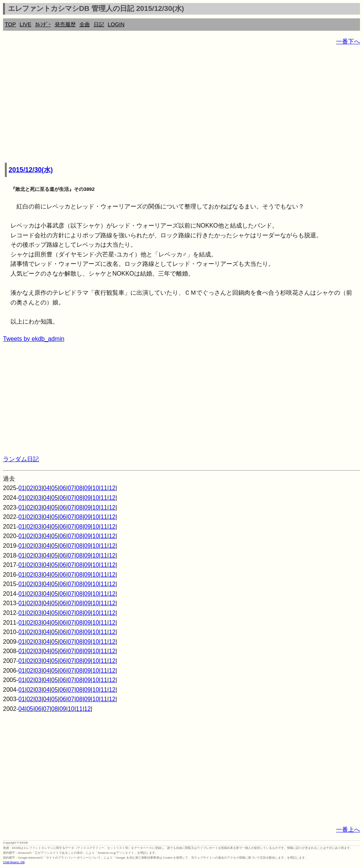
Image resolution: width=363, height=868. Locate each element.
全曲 (85, 24)
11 (104, 488)
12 (112, 488)
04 (46, 488)
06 (63, 488)
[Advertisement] (181, 105)
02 (30, 488)
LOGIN (116, 24)
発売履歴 (65, 24)
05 (55, 488)
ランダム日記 (21, 459)
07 (71, 488)
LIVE (25, 24)
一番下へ (348, 41)
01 (22, 488)
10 (96, 488)
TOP (10, 24)
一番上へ (348, 830)
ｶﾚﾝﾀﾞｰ (43, 24)
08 (79, 488)
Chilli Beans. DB (14, 862)
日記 (99, 24)
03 (38, 488)
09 (88, 488)
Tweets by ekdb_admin (34, 339)
